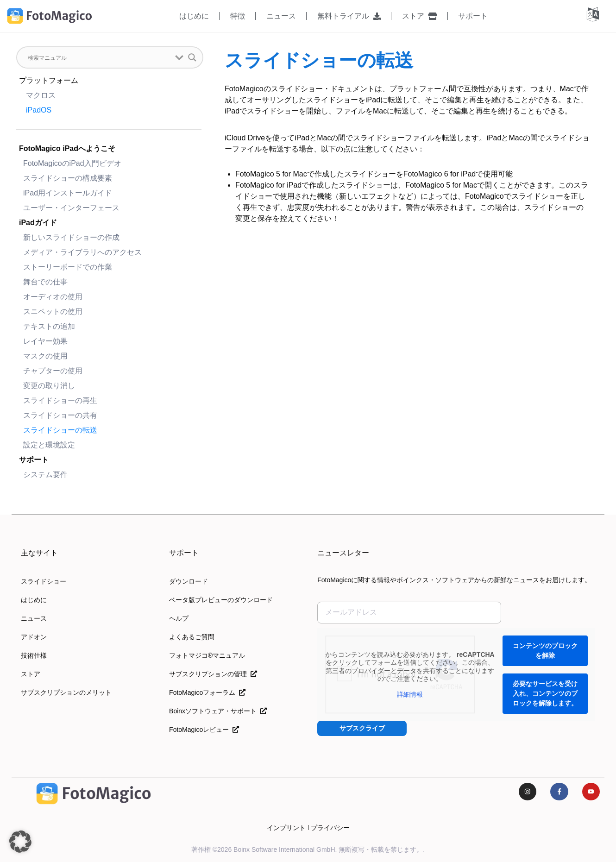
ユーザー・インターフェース (71, 208)
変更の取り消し (49, 386)
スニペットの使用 (53, 311)
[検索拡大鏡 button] (192, 57)
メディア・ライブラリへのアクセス (82, 252)
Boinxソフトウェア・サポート (218, 711)
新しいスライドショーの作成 (71, 237)
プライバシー (330, 828)
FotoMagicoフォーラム (207, 692)
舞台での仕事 (45, 282)
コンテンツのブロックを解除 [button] (545, 651)
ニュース (281, 16)
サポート (473, 16)
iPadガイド (38, 223)
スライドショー (44, 581)
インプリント (286, 828)
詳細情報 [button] (410, 694)
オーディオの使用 (53, 297)
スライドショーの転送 (60, 430)
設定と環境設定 (49, 445)
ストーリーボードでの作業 (68, 267)
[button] (20, 842)
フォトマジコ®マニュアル (207, 655)
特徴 (238, 16)
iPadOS (39, 110)
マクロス (41, 95)
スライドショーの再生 (60, 400)
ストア (420, 16)
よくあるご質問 (192, 637)
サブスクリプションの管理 (213, 674)
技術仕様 (34, 655)
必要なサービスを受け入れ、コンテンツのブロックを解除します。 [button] (545, 693)
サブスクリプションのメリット (66, 692)
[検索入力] (99, 57)
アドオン (34, 637)
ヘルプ (179, 618)
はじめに (194, 16)
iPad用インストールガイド (68, 193)
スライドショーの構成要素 (68, 178)
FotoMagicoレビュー (204, 730)
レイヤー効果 (45, 341)
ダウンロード (189, 581)
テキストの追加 (49, 326)
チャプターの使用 (53, 371)
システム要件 (45, 475)
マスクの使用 (45, 356)
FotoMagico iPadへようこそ (67, 148)
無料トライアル (349, 16)
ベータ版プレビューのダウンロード (221, 600)
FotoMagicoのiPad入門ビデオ (72, 163)
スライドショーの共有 (60, 415)
